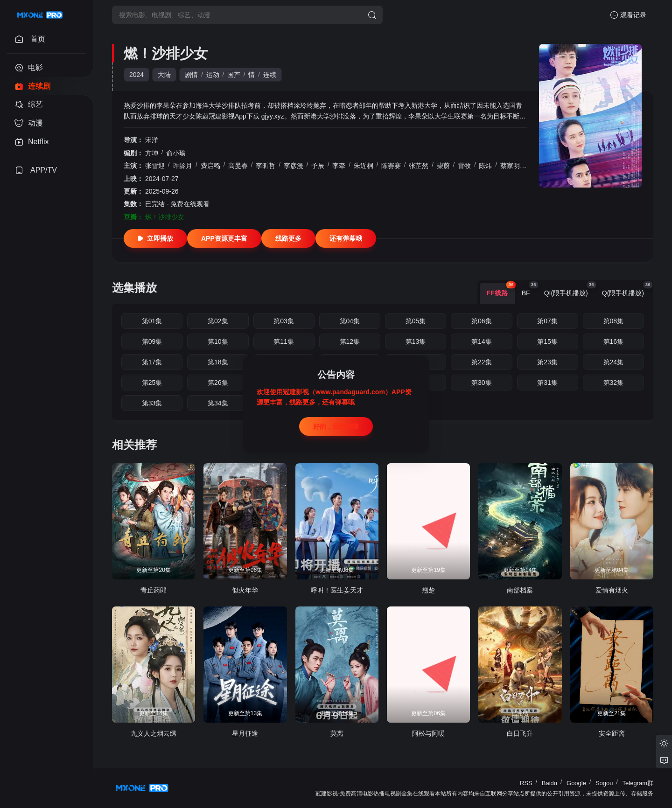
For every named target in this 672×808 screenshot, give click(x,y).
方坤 (152, 153)
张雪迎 (155, 166)
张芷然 (419, 166)
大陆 (164, 75)
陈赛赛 (391, 166)
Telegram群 (638, 783)
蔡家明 (510, 166)
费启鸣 (210, 166)
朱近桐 (364, 166)
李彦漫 (294, 166)
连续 (270, 75)
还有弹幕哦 (346, 238)
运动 (213, 75)
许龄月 (182, 166)
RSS (526, 783)
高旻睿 (238, 166)
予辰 (318, 166)
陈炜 (485, 166)
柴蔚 (443, 166)
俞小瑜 (176, 153)
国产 (234, 75)
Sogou (604, 783)
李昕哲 (266, 166)
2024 (136, 75)
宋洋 (152, 140)
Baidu (549, 783)
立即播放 (155, 238)
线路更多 (288, 238)
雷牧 (464, 166)
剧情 (191, 75)
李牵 (339, 166)
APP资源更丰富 (224, 238)
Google (576, 783)
